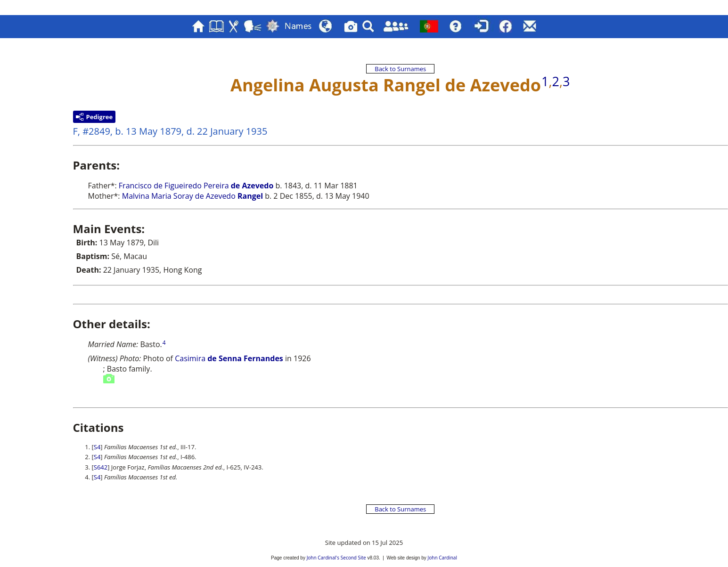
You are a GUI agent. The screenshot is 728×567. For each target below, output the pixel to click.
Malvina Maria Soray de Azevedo (192, 196)
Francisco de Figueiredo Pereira (196, 186)
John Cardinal (442, 558)
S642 (101, 467)
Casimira (190, 358)
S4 (97, 447)
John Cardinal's (323, 558)
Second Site (353, 558)
